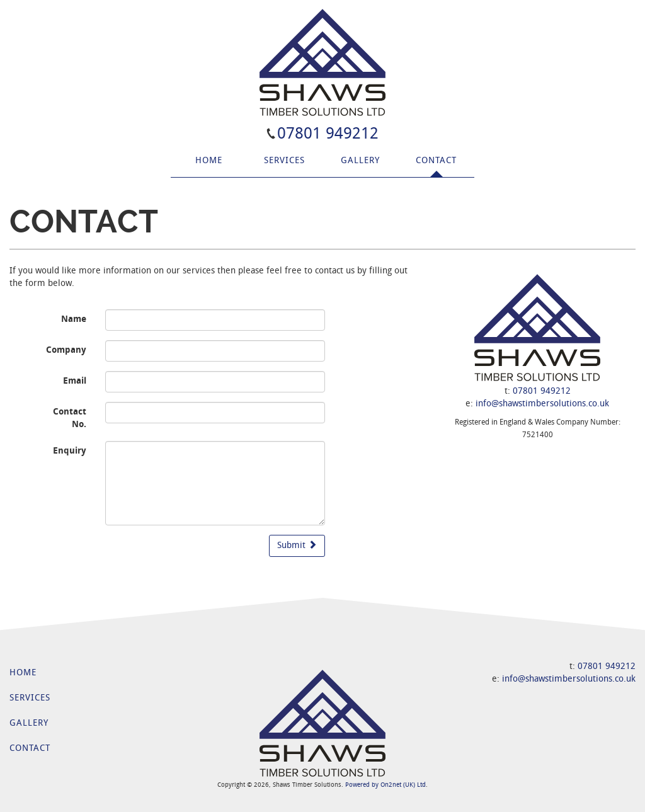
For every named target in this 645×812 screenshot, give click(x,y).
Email (75, 381)
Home (209, 161)
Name (74, 320)
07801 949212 (328, 134)
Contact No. (70, 419)
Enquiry (70, 451)
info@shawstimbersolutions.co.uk (542, 404)
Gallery (360, 161)
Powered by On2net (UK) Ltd (385, 785)
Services (284, 161)
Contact (436, 161)
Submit (297, 545)
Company (66, 351)
